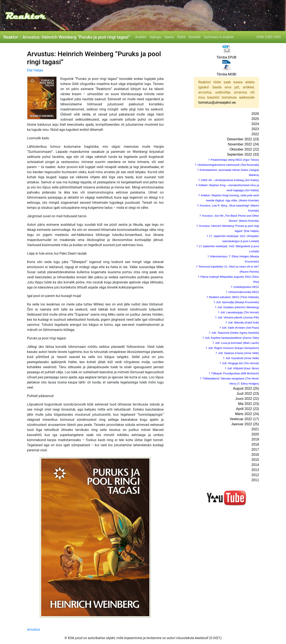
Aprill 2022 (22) (247, 409)
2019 (255, 439)
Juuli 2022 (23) (248, 394)
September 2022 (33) (243, 154)
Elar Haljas (35, 70)
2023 (255, 129)
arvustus (33, 629)
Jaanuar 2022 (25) (245, 424)
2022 (255, 134)
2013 (255, 470)
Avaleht (141, 37)
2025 (255, 119)
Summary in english (219, 37)
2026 (255, 114)
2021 (255, 429)
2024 (255, 124)
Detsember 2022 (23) (243, 139)
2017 (255, 450)
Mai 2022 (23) (249, 404)
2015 (255, 460)
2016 (255, 455)
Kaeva (169, 37)
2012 (255, 475)
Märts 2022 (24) (247, 414)
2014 (255, 465)
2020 (255, 434)
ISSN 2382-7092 (269, 37)
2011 (255, 480)
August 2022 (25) (246, 388)
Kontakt (195, 37)
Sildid (181, 37)
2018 (255, 444)
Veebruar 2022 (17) (244, 419)
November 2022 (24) (243, 144)
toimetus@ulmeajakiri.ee (217, 102)
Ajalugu (155, 37)
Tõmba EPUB (226, 57)
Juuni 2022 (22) (247, 399)
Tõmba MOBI (226, 74)
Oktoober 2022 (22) (244, 149)
